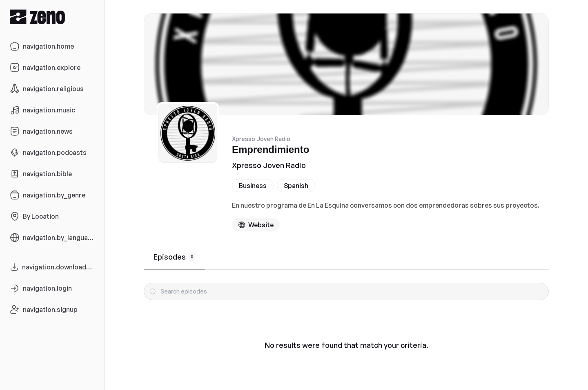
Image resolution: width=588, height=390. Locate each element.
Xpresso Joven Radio (269, 165)
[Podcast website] (256, 225)
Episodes (174, 257)
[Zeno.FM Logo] (52, 17)
